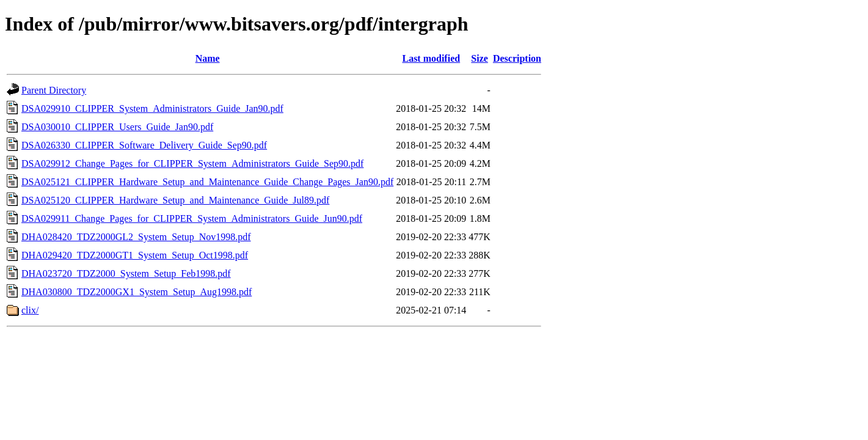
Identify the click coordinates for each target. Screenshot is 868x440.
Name (208, 58)
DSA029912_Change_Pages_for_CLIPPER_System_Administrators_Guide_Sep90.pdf (192, 163)
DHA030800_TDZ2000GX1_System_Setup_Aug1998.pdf (137, 292)
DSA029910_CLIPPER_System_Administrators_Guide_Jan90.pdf (152, 108)
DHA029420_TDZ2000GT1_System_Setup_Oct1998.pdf (135, 255)
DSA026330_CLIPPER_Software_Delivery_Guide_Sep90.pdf (144, 145)
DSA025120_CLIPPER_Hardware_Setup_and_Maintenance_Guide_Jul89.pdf (175, 200)
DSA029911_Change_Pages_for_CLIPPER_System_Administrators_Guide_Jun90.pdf (192, 218)
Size (480, 58)
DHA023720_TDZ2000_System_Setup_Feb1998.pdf (126, 273)
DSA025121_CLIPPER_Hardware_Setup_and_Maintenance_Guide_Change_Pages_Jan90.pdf (207, 182)
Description (517, 58)
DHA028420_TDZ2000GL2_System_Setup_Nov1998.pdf (136, 237)
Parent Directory (54, 90)
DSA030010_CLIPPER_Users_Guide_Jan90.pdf (117, 127)
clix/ (30, 310)
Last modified (431, 58)
